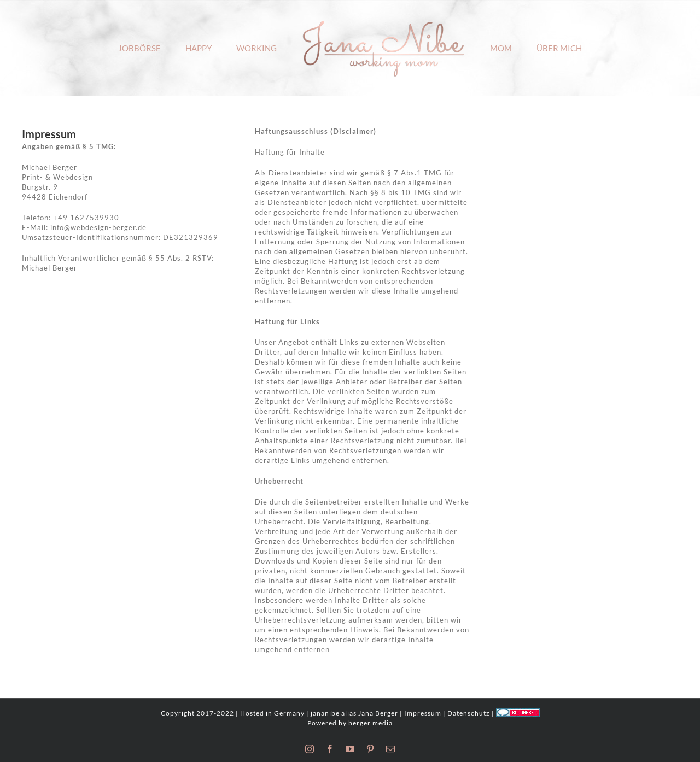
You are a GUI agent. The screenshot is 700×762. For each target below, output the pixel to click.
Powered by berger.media (350, 723)
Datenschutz (469, 713)
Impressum (423, 713)
